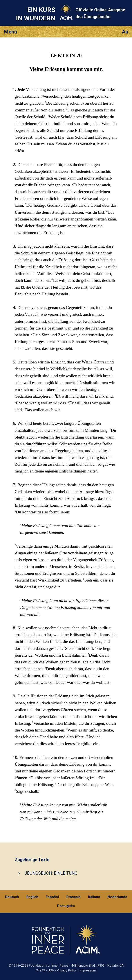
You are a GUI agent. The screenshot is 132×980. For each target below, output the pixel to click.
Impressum (88, 970)
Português (66, 906)
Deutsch (12, 897)
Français (73, 897)
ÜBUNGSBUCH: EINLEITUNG (51, 873)
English (32, 897)
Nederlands (117, 897)
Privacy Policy (67, 970)
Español (52, 897)
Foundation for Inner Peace (49, 966)
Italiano (94, 897)
